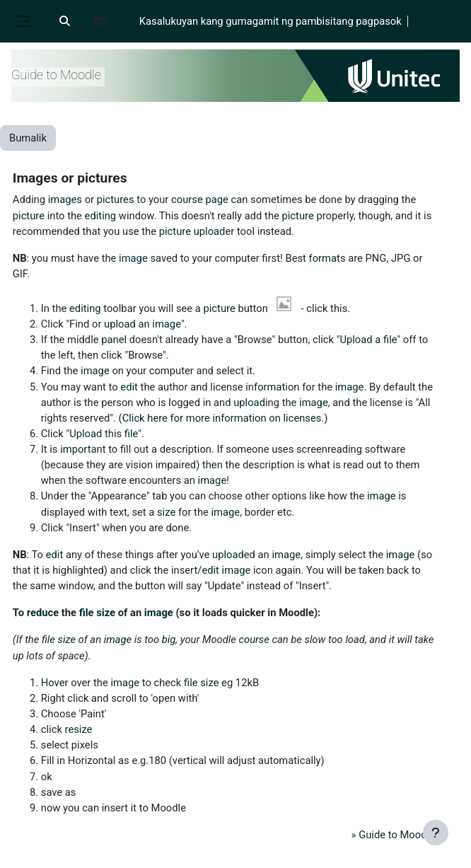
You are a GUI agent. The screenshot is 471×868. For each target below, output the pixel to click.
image (133, 258)
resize (79, 729)
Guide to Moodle (397, 835)
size (166, 512)
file (390, 340)
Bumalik (28, 138)
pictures (116, 199)
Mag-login (437, 21)
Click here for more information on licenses (222, 418)
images (65, 199)
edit (129, 387)
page (216, 199)
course (187, 199)
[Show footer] (436, 833)
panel (114, 340)
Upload (356, 340)
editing (101, 216)
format (325, 258)
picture (29, 216)
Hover (55, 683)
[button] (64, 21)
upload (210, 231)
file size (97, 613)
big (169, 640)
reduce (43, 613)
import (75, 449)
